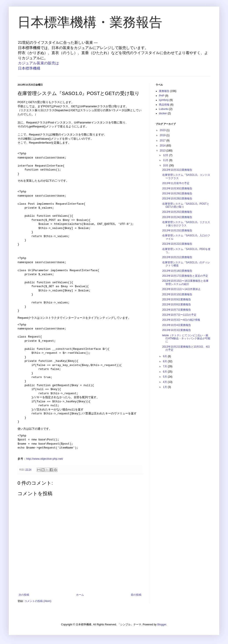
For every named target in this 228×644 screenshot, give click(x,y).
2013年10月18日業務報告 (177, 271)
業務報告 (164, 91)
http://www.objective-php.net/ (45, 459)
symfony (164, 100)
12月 (166, 155)
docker (163, 113)
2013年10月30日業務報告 (177, 188)
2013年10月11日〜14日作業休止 (181, 289)
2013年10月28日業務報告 (177, 199)
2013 (163, 151)
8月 (165, 361)
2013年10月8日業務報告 (177, 304)
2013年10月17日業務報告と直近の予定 (185, 276)
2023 (163, 130)
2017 (163, 141)
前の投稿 (136, 595)
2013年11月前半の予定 (176, 183)
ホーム (80, 595)
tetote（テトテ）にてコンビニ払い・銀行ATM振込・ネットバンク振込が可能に (186, 339)
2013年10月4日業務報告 (177, 325)
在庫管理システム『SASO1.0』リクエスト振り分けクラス (186, 224)
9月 (165, 356)
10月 (166, 165)
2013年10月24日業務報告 (177, 217)
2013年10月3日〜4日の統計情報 (181, 320)
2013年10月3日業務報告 (177, 330)
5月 (165, 377)
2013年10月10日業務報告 (177, 294)
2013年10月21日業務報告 (177, 257)
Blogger (162, 625)
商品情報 (164, 105)
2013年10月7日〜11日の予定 (179, 315)
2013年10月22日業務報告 (177, 244)
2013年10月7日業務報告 (177, 310)
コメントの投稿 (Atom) (38, 601)
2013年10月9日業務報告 (177, 299)
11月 (166, 160)
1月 (165, 387)
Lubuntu (164, 109)
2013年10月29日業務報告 (177, 194)
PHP (162, 96)
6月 (165, 372)
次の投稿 (24, 595)
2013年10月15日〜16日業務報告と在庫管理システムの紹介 (185, 282)
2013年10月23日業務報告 (177, 231)
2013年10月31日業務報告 (177, 170)
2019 (163, 135)
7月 (165, 366)
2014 (163, 146)
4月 (165, 382)
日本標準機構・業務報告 (90, 22)
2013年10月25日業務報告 (177, 212)
